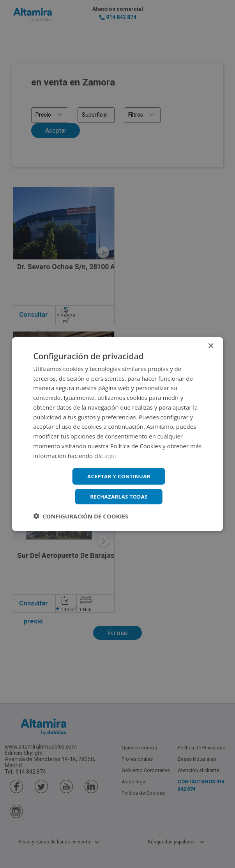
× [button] (211, 345)
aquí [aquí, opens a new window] (110, 454)
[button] (81, 517)
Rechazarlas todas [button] (119, 497)
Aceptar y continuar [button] (119, 476)
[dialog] (117, 434)
